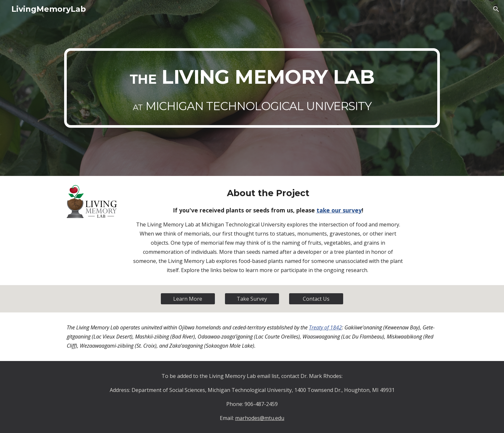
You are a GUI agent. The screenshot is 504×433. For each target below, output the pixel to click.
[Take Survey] (252, 299)
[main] (252, 88)
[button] (496, 9)
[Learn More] (188, 299)
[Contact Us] (316, 299)
